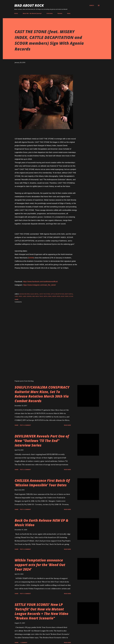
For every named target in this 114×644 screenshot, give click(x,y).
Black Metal (35, 294)
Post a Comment (25, 425)
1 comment (24, 643)
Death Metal (69, 294)
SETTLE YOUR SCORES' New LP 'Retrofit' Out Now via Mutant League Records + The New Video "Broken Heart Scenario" (41, 611)
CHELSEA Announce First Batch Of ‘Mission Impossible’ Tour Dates (42, 483)
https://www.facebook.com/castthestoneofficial (40, 282)
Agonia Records (25, 294)
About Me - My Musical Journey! (32, 13)
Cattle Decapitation (57, 294)
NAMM (31, 258)
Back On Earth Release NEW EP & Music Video (41, 523)
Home (16, 13)
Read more (67, 425)
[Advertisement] (43, 359)
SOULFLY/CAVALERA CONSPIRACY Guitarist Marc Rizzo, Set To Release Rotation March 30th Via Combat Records (42, 394)
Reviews (60, 13)
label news (18, 296)
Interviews (50, 13)
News (69, 13)
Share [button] (17, 299)
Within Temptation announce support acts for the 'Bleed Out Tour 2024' (40, 565)
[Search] (92, 5)
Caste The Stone (45, 294)
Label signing (27, 296)
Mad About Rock (29, 5)
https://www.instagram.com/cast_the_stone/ (39, 285)
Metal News (48, 296)
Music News (65, 296)
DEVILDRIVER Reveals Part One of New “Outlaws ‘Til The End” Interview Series (42, 441)
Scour (71, 296)
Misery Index (56, 296)
